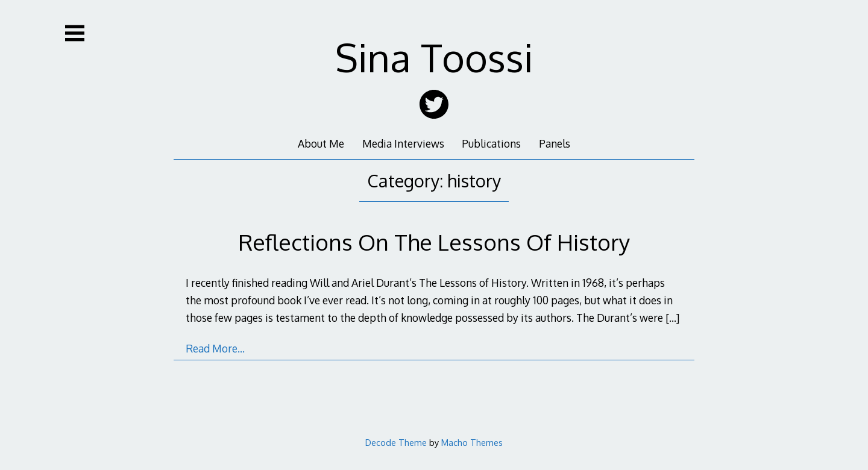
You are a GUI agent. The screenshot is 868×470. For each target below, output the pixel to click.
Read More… (215, 348)
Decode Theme (396, 442)
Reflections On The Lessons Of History (434, 242)
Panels (555, 143)
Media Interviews (403, 143)
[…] (672, 318)
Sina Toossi (434, 57)
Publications (491, 143)
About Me (321, 143)
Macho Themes (472, 442)
